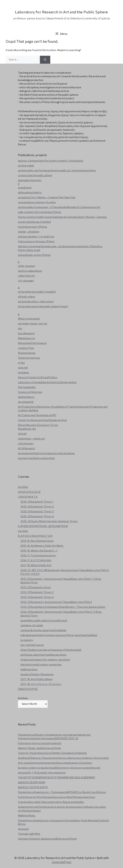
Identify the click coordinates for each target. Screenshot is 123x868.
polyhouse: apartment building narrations (43, 655)
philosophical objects (30, 192)
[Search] (45, 60)
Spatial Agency (26, 397)
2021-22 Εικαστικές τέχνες (36, 587)
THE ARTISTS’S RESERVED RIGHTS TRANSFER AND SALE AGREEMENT (57, 777)
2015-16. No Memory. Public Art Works (42, 546)
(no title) (23, 487)
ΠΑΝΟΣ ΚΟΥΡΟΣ (28, 689)
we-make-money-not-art (33, 323)
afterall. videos (27, 297)
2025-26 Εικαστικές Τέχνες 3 (37, 511)
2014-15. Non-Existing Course (37, 541)
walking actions (29, 669)
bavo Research (26, 333)
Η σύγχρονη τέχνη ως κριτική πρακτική (40, 743)
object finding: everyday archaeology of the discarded (51, 650)
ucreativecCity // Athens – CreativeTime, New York (47, 197)
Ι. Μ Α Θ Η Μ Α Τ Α (28, 497)
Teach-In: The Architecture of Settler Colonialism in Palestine (52, 753)
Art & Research (26, 448)
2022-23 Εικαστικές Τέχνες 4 (37, 597)
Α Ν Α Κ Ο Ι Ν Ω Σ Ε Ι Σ (29, 492)
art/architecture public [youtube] (37, 292)
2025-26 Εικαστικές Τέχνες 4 (37, 516)
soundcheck (25, 188)
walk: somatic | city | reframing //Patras (39, 212)
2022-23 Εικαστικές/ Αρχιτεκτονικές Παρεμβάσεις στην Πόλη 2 (56, 602)
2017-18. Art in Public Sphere (36, 679)
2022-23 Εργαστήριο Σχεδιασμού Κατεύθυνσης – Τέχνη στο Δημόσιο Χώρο (63, 607)
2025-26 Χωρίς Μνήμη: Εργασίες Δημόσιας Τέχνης (49, 521)
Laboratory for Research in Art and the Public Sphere (61, 12)
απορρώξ (23, 829)
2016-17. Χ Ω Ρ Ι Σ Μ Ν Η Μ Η (36, 560)
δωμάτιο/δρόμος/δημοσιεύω (37, 674)
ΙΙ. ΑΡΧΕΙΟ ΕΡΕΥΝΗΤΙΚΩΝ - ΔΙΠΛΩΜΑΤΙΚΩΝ (43, 526)
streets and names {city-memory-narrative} (45, 660)
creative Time (26, 348)
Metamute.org (26, 338)
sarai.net (23, 368)
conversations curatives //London (37, 202)
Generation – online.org (31, 439)
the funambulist (27, 387)
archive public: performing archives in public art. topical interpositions (57, 170)
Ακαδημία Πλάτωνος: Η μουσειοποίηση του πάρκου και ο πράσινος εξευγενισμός (64, 758)
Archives (23, 698)
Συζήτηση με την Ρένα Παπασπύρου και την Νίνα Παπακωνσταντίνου (57, 797)
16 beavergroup (27, 353)
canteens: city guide (32, 625)
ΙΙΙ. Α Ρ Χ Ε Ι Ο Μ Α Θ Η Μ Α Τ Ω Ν (35, 536)
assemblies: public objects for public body (44, 620)
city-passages (26, 281)
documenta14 (26, 402)
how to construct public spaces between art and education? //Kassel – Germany (62, 217)
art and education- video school (36, 301)
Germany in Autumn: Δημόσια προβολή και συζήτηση (47, 839)
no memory (27, 640)
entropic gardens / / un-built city (36, 236)
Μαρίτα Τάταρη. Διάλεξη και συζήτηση (39, 748)
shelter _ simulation (29, 232)
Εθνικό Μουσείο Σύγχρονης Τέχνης (38, 425)
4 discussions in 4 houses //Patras (36, 241)
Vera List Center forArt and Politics (38, 377)
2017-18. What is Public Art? (36, 565)
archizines (24, 372)
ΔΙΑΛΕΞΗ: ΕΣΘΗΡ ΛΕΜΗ (32, 782)
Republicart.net (27, 429)
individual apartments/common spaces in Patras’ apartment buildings (59, 635)
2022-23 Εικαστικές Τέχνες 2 (37, 592)
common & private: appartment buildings (43, 630)
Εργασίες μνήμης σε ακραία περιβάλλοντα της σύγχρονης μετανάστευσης (59, 768)
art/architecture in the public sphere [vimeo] (43, 306)
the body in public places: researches (41, 664)
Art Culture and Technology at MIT (37, 415)
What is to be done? (29, 319)
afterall (22, 434)
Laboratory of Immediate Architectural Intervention (47, 382)
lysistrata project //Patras (32, 227)
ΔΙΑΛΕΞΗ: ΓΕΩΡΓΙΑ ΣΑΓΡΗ (33, 787)
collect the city (26, 276)
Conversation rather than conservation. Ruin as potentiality (51, 802)
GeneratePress (62, 862)
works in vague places (30, 271)
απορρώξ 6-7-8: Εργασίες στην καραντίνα (42, 773)
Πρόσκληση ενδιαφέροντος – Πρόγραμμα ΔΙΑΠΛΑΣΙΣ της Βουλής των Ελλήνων (62, 792)
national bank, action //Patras (34, 255)
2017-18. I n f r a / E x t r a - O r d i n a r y (41, 684)
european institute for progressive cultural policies (46, 453)
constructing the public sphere (35, 175)
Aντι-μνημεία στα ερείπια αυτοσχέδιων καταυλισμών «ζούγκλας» (55, 763)
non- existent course (32, 645)
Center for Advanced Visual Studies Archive (42, 420)
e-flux (21, 363)
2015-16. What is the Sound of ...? (39, 551)
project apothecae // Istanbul (34, 222)
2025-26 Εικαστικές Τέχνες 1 (37, 502)
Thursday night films (29, 834)
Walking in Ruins (27, 815)
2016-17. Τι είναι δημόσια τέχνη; (38, 555)
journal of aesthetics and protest (36, 458)
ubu (20, 328)
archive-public (26, 166)
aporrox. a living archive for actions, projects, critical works (51, 161)
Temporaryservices (29, 358)
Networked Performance (32, 343)
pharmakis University (30, 180)
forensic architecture (30, 392)
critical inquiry (26, 443)
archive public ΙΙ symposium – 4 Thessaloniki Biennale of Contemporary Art (59, 207)
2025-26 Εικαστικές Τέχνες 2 (37, 506)
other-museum (26, 266)
